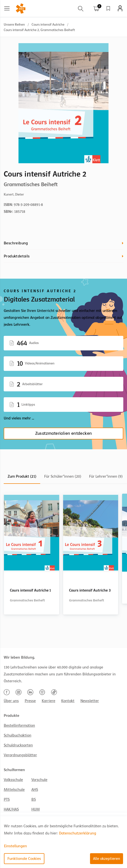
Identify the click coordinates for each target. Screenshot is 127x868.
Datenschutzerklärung (78, 833)
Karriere (48, 701)
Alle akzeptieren (107, 859)
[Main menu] (7, 8)
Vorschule (39, 780)
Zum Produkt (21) (22, 476)
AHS (35, 790)
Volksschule (13, 780)
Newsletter (90, 701)
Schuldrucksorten (18, 745)
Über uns (11, 701)
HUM (36, 809)
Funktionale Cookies (24, 859)
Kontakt (68, 701)
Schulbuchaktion (18, 735)
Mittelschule (14, 790)
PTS (7, 799)
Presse (30, 701)
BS (34, 799)
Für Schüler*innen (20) (63, 476)
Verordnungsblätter (20, 755)
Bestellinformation (19, 725)
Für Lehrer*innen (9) (106, 476)
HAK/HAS (11, 809)
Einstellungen (15, 846)
